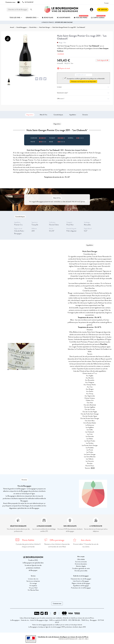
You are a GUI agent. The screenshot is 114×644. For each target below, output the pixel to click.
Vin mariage (33, 583)
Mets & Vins (43, 115)
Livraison (84, 87)
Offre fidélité (81, 559)
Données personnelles (81, 571)
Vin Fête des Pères (33, 590)
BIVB (93, 468)
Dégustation (30, 115)
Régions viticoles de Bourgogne (81, 583)
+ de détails (61, 54)
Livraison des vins (33, 579)
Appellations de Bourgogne (81, 586)
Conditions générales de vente (81, 568)
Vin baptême (33, 586)
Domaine (85, 115)
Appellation (73, 115)
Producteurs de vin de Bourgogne (81, 588)
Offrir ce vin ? (84, 99)
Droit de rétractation (81, 564)
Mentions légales (81, 566)
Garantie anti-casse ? (84, 93)
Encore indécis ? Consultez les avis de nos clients (86, 545)
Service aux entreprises (33, 581)
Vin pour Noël (33, 588)
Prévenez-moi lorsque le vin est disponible (83, 81)
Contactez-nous (57, 604)
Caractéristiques (58, 115)
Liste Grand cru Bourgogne (81, 581)
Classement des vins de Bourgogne (81, 579)
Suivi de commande (81, 562)
